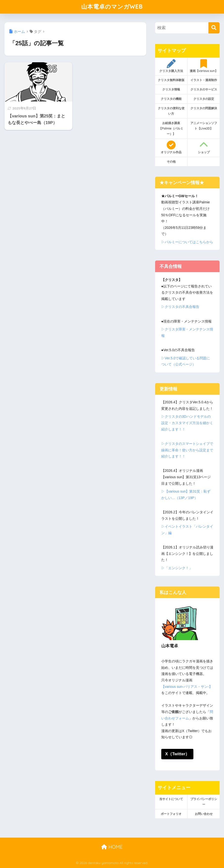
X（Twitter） (177, 754)
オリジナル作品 (171, 147)
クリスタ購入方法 (171, 66)
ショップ (204, 147)
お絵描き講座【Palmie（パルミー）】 (171, 128)
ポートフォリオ (171, 814)
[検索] (214, 28)
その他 (171, 162)
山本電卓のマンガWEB (112, 7)
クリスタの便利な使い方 (171, 111)
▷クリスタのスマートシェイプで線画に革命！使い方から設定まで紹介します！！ (187, 450)
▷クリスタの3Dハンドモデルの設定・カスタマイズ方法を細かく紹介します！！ (187, 423)
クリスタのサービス (204, 89)
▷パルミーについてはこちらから (187, 242)
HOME (112, 847)
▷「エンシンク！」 (177, 568)
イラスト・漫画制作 (204, 80)
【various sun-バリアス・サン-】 (187, 687)
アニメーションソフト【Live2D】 (204, 126)
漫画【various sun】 (204, 66)
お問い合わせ (204, 814)
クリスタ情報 (171, 89)
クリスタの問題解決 (204, 108)
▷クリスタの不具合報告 (180, 307)
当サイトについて (171, 799)
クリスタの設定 (204, 99)
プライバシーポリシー (204, 802)
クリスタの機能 (171, 99)
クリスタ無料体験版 (171, 80)
